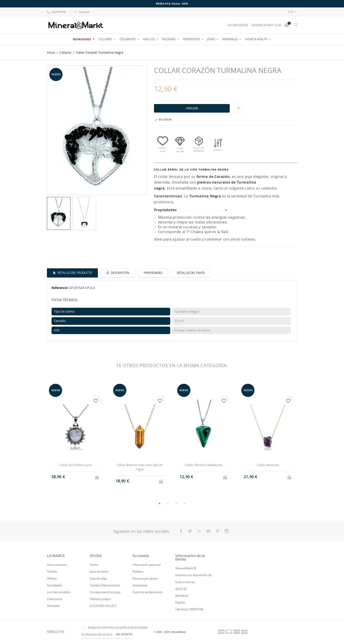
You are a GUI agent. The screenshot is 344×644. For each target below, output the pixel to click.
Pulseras (169, 39)
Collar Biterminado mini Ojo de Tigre (140, 467)
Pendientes (192, 39)
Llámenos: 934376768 (189, 609)
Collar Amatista (268, 465)
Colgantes (128, 39)
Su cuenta (141, 556)
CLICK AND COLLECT (103, 606)
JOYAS (211, 39)
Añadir (192, 108)
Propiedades (153, 273)
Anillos (149, 39)
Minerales (230, 39)
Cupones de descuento (148, 592)
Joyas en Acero (99, 571)
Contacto (82, 12)
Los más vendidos (59, 592)
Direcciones (140, 585)
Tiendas (52, 571)
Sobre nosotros (57, 565)
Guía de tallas (98, 579)
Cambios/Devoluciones (105, 585)
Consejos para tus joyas (105, 592)
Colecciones (55, 599)
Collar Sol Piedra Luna (76, 465)
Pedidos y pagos (100, 599)
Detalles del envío (191, 273)
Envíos (94, 565)
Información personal (147, 565)
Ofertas (52, 579)
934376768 (56, 12)
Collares (106, 39)
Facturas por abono (145, 579)
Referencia (59, 288)
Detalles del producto (74, 273)
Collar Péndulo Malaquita (204, 465)
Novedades (82, 39)
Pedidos (138, 571)
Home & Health (257, 39)
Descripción (120, 273)
